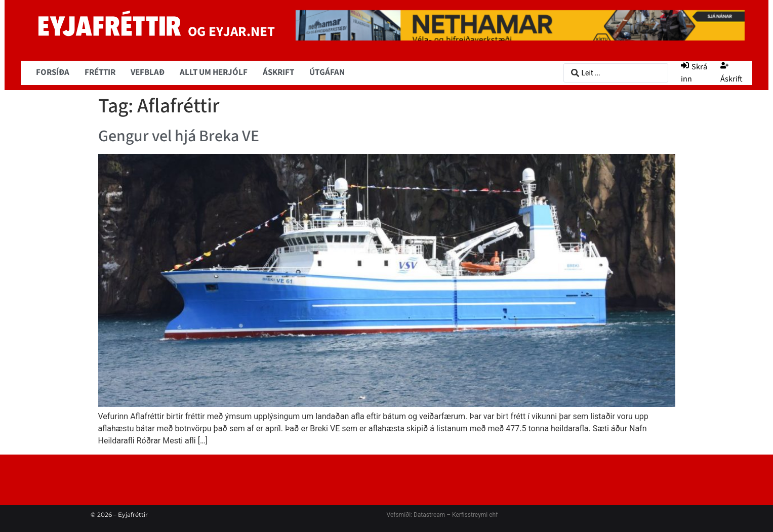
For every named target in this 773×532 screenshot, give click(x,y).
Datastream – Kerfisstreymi (450, 515)
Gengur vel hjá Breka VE (179, 136)
